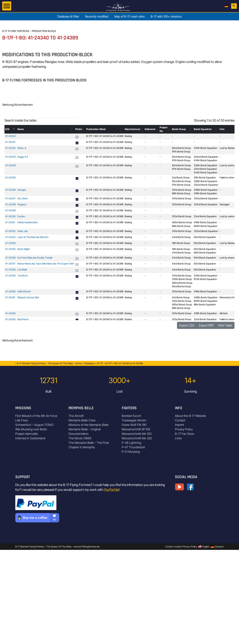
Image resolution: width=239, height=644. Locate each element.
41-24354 (10, 243)
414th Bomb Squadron (205, 148)
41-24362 (10, 313)
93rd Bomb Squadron (205, 243)
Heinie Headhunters (28, 222)
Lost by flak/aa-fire (229, 148)
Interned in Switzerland (30, 438)
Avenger (22, 190)
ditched (223, 313)
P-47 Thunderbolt (133, 447)
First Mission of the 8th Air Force (36, 416)
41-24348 (10, 204)
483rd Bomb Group (182, 222)
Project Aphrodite (27, 434)
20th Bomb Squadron (205, 178)
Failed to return (227, 178)
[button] (14, 129)
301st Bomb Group (182, 190)
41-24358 (10, 270)
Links (178, 438)
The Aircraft (76, 416)
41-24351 (10, 222)
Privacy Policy (184, 429)
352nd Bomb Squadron (206, 198)
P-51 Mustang (131, 452)
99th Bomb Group (181, 193)
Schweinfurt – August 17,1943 (34, 425)
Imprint (179, 425)
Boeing (128, 136)
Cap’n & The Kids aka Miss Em (33, 237)
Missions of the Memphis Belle (89, 425)
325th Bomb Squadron (206, 276)
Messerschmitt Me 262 (137, 438)
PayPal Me (111, 490)
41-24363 (10, 319)
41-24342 (10, 148)
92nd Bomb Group (181, 148)
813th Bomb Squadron (205, 279)
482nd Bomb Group (182, 283)
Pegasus (22, 204)
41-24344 (11, 165)
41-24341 (10, 142)
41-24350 (10, 216)
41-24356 (10, 258)
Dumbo (21, 216)
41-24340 (10, 136)
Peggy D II (23, 157)
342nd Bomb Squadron (206, 157)
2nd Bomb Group (181, 178)
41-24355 (10, 249)
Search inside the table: (21, 120)
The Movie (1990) (80, 438)
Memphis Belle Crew (82, 420)
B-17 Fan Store (185, 434)
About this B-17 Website (190, 416)
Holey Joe (22, 231)
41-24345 (10, 178)
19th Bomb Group (181, 243)
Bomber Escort (131, 416)
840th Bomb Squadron (206, 226)
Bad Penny (23, 319)
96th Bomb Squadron (205, 305)
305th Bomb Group (182, 279)
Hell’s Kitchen (24, 291)
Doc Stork (22, 198)
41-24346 (10, 190)
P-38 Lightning (131, 443)
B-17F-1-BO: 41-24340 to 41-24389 (105, 136)
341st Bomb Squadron (205, 169)
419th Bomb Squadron (205, 193)
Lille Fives (22, 420)
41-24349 (10, 210)
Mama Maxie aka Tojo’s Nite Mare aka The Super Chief (46, 264)
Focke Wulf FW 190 (134, 425)
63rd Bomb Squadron (205, 237)
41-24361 (10, 297)
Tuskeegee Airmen (134, 420)
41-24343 (11, 157)
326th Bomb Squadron (206, 165)
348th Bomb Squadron (206, 190)
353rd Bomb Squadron (206, 204)
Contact (180, 420)
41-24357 (10, 264)
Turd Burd (22, 276)
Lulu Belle (22, 270)
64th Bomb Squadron (205, 253)
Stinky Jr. (22, 148)
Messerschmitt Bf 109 (136, 429)
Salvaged (224, 204)
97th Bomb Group (181, 152)
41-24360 (10, 291)
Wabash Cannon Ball (28, 297)
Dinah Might (24, 249)
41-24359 (10, 276)
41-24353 (10, 237)
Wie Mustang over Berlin (31, 429)
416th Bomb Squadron (205, 222)
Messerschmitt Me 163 (137, 434)
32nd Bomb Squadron (205, 216)
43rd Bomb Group (181, 237)
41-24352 (10, 231)
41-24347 (10, 198)
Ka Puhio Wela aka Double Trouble (35, 258)
